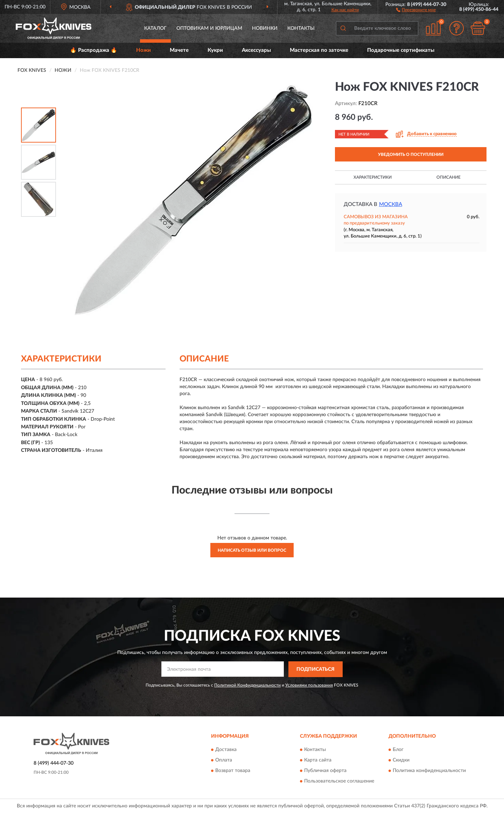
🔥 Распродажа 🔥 (94, 50)
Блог (398, 750)
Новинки (265, 28)
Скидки (401, 760)
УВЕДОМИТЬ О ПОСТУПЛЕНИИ (411, 154)
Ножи (143, 50)
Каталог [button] (155, 28)
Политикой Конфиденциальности (247, 685)
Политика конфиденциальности (429, 771)
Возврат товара (233, 771)
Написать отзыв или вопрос (252, 550)
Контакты (301, 28)
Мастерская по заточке (319, 50)
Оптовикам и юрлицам (209, 28)
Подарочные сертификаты (401, 50)
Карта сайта (318, 760)
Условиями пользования (309, 685)
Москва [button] (391, 204)
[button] (416, 9)
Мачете (179, 50)
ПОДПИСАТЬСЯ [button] (316, 669)
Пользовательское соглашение (339, 781)
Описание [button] (449, 177)
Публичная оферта (325, 771)
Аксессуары (256, 50)
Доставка (226, 750)
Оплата (224, 760)
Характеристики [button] (373, 177)
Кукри (215, 50)
